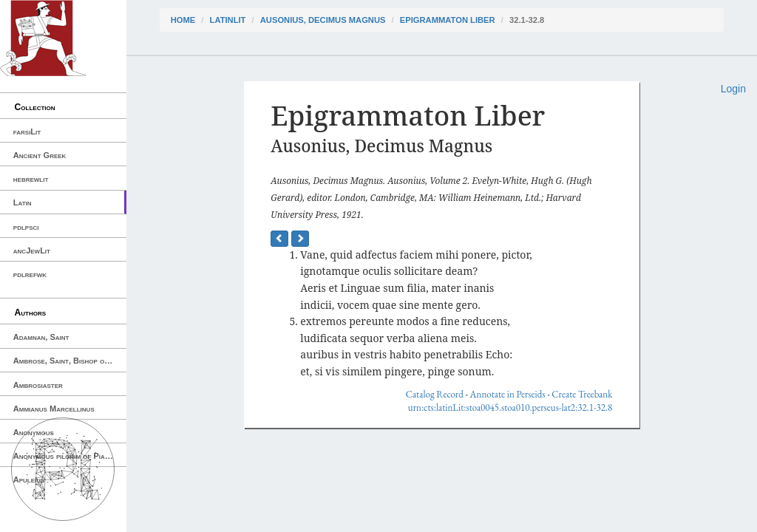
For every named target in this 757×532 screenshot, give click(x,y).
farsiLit (27, 132)
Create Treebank (582, 394)
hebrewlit (31, 179)
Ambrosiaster (38, 385)
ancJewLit (32, 250)
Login (733, 89)
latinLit (228, 20)
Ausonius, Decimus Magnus (323, 20)
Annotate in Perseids (508, 394)
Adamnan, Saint (41, 337)
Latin (23, 202)
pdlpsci (26, 227)
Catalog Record (435, 394)
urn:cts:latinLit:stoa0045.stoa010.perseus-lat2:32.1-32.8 (510, 407)
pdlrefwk (30, 274)
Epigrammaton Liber (448, 20)
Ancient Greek (40, 155)
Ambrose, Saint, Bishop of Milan (70, 361)
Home (183, 20)
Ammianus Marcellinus (54, 409)
